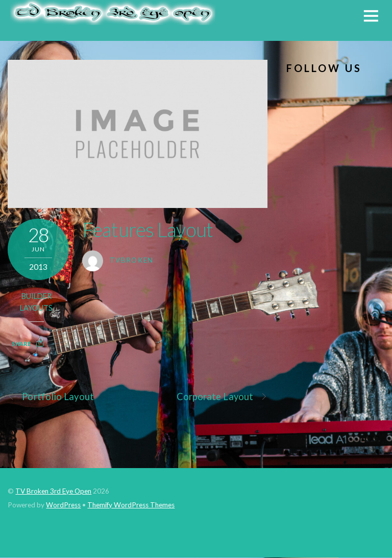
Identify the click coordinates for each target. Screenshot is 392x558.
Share (21, 344)
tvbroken (132, 260)
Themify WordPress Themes (131, 505)
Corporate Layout (222, 397)
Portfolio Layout (51, 397)
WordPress (63, 505)
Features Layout (148, 229)
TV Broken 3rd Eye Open (53, 491)
